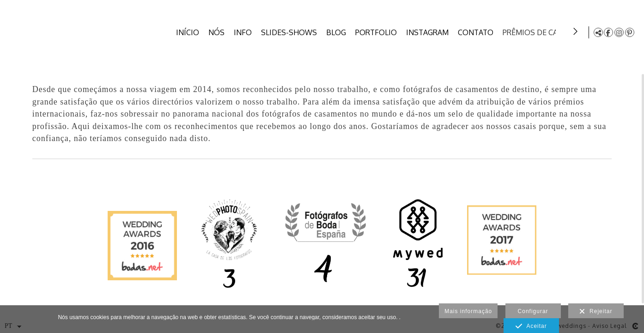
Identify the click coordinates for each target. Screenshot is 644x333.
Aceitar (531, 327)
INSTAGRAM (429, 32)
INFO (245, 32)
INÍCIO (189, 32)
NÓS (218, 32)
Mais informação (468, 311)
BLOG (338, 32)
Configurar (533, 311)
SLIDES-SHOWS (291, 32)
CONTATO (477, 32)
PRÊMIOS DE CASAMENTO (550, 32)
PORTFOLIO (378, 32)
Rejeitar (596, 312)
